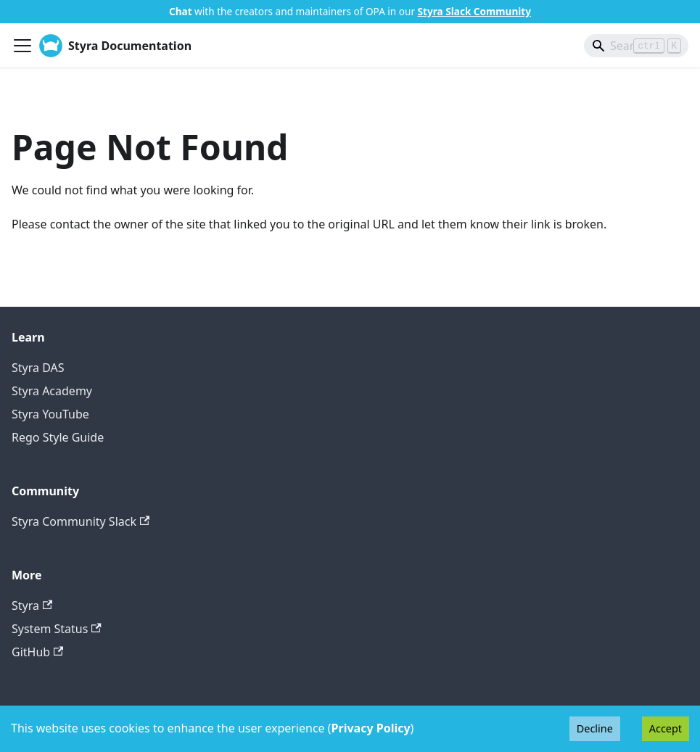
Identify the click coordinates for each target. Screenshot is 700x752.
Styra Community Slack (81, 521)
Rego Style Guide (58, 437)
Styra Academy (52, 391)
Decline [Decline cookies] (595, 728)
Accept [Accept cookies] (666, 728)
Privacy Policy (371, 728)
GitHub (37, 652)
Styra (32, 606)
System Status (57, 629)
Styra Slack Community (474, 11)
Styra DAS (38, 368)
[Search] (636, 46)
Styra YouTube (50, 414)
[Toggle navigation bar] (22, 46)
